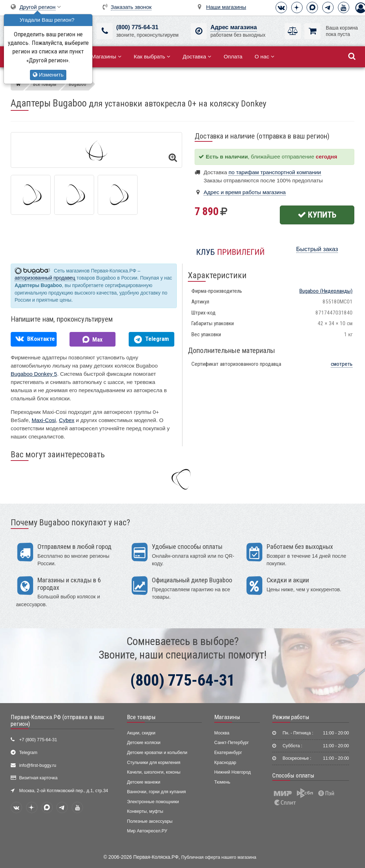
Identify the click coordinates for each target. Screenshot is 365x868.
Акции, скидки (141, 733)
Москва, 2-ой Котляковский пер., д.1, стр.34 (64, 791)
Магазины (106, 56)
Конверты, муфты (145, 811)
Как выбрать (152, 56)
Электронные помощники (153, 802)
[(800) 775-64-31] (105, 31)
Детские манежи (143, 782)
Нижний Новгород (232, 772)
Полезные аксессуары (150, 821)
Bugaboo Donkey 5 (34, 374)
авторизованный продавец (45, 278)
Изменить (48, 75)
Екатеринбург (228, 753)
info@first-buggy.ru (38, 765)
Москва (222, 733)
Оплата (233, 56)
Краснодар (225, 763)
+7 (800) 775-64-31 (38, 740)
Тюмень (222, 782)
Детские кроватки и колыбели (157, 753)
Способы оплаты (293, 775)
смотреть (342, 364)
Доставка (197, 56)
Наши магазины (226, 7)
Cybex (66, 420)
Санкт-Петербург (232, 743)
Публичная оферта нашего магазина (219, 857)
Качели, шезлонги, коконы (154, 772)
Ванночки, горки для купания (156, 792)
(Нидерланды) (326, 291)
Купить (317, 215)
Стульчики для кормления (154, 763)
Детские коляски (144, 743)
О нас (264, 56)
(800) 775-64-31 (137, 27)
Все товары (141, 717)
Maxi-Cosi (44, 420)
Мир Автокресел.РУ (147, 831)
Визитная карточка (38, 778)
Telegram (28, 753)
